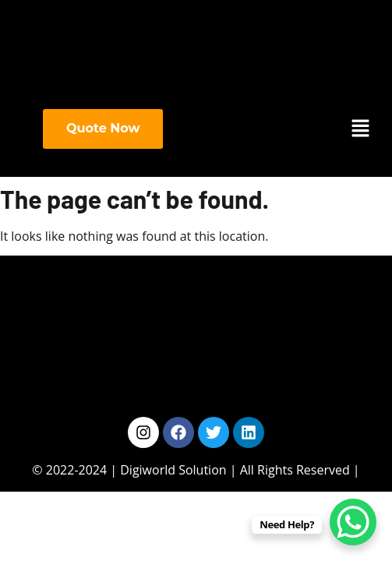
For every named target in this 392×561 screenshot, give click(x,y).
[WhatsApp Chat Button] (353, 522)
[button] (361, 129)
